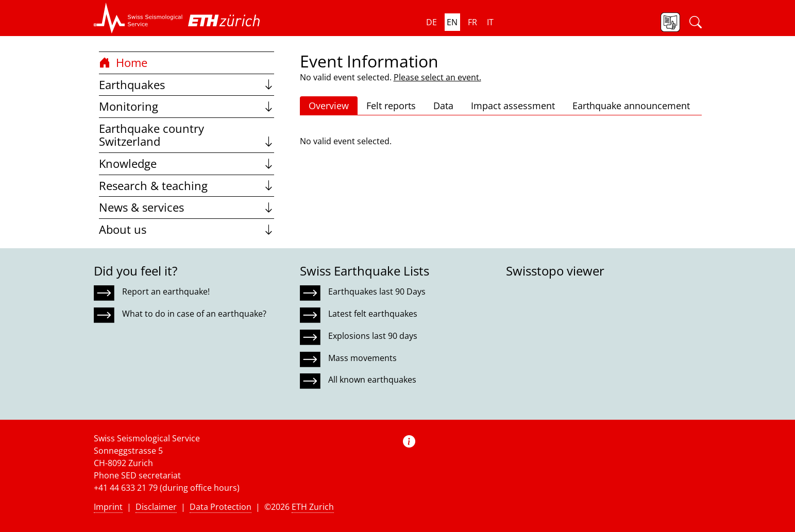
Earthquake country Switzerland (187, 135)
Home (123, 63)
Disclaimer (156, 507)
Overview (329, 106)
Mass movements (362, 358)
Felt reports (391, 106)
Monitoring (187, 106)
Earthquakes (187, 85)
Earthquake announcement (631, 106)
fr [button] (472, 22)
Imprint (108, 507)
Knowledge (187, 164)
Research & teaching (187, 186)
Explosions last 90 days (373, 336)
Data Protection (221, 507)
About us (187, 229)
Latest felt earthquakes (373, 314)
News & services (187, 207)
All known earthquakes (372, 380)
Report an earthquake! (166, 291)
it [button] (490, 22)
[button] (138, 18)
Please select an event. (437, 77)
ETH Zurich (313, 507)
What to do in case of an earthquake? (194, 314)
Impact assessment (513, 106)
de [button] (432, 22)
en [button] (452, 22)
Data (443, 106)
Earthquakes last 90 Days (377, 291)
